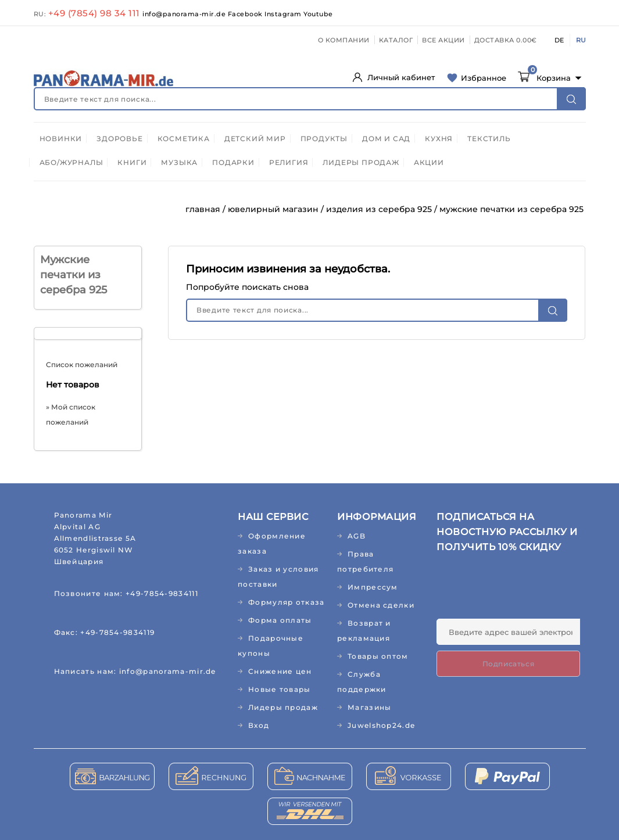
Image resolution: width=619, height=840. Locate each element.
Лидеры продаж (283, 707)
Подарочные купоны (271, 646)
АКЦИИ (429, 162)
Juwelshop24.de (381, 725)
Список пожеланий (82, 365)
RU (581, 40)
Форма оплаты (280, 620)
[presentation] (525, 590)
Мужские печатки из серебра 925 (74, 275)
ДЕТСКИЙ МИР (255, 139)
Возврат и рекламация (364, 631)
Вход (259, 725)
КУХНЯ (439, 139)
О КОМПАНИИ (344, 40)
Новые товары (280, 689)
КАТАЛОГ (396, 40)
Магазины (369, 707)
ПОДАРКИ (233, 162)
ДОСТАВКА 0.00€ (506, 40)
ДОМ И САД (386, 139)
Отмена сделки (381, 605)
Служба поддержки (362, 682)
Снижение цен (280, 671)
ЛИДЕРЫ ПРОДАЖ (361, 162)
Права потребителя (365, 561)
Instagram (284, 14)
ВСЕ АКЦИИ (443, 40)
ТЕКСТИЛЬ (489, 139)
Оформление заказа (272, 543)
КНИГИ (132, 162)
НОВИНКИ (61, 139)
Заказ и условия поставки (278, 577)
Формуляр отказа (287, 602)
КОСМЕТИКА (184, 139)
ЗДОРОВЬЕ (119, 139)
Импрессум (373, 587)
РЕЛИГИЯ (289, 162)
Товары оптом (378, 656)
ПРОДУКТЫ (324, 139)
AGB (357, 536)
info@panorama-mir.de (185, 14)
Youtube (318, 14)
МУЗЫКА (179, 162)
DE (559, 40)
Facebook (246, 14)
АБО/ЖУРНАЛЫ (71, 162)
